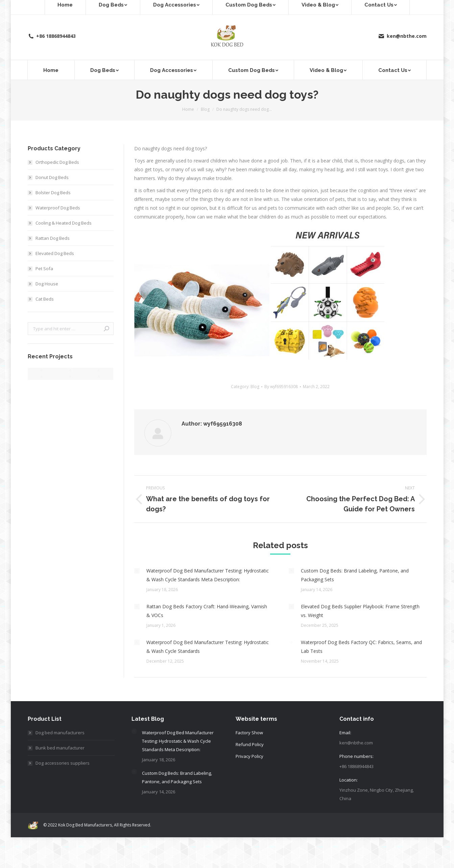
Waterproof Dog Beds (58, 208)
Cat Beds (45, 299)
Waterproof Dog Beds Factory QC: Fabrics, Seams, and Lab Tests (361, 647)
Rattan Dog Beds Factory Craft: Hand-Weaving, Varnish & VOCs (207, 611)
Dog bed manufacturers (60, 733)
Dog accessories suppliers (63, 763)
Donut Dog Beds (52, 177)
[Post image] (137, 571)
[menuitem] (51, 70)
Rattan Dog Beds (53, 238)
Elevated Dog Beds (55, 253)
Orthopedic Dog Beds (57, 162)
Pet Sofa (44, 269)
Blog (255, 387)
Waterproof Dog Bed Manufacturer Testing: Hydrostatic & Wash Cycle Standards (208, 647)
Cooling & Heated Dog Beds (64, 223)
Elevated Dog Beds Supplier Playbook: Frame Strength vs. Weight (360, 611)
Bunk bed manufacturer (60, 748)
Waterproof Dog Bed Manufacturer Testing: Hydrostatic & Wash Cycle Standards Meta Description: (208, 575)
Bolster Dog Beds (53, 193)
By (281, 387)
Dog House (47, 284)
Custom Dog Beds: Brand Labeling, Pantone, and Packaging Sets (355, 575)
